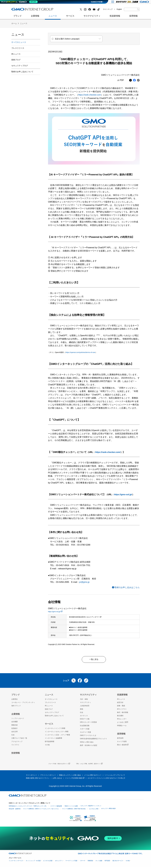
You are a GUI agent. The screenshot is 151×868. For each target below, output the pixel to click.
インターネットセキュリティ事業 (30, 10)
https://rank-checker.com (90, 95)
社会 (82, 714)
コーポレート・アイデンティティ (23, 704)
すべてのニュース (19, 42)
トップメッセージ (18, 720)
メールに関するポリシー (93, 776)
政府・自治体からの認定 (89, 747)
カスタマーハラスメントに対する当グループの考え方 (106, 779)
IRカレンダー (122, 720)
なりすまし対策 (94, 810)
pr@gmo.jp (84, 582)
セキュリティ (59, 862)
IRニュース (16, 54)
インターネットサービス (16, 862)
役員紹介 (15, 730)
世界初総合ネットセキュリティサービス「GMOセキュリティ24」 (28, 807)
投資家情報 (115, 17)
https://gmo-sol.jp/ (123, 494)
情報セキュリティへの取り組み (70, 776)
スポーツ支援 (85, 730)
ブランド (18, 17)
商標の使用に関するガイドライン (38, 779)
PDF (122, 80)
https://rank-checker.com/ (108, 452)
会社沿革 (15, 733)
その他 (47, 746)
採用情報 (133, 17)
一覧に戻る (94, 660)
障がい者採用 (123, 746)
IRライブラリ (122, 710)
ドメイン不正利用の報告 (75, 779)
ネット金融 (99, 862)
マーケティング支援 (71, 862)
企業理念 (15, 700)
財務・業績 (121, 707)
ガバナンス (84, 717)
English (119, 9)
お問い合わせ (57, 779)
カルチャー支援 (85, 733)
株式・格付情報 (123, 714)
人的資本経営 (85, 707)
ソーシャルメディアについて (115, 776)
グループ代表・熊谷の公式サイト (59, 765)
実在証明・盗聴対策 (15, 810)
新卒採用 (120, 739)
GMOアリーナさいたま (88, 737)
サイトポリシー (32, 776)
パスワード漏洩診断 (56, 807)
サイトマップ (108, 9)
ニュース (53, 17)
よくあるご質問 (123, 723)
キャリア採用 (122, 743)
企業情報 (35, 17)
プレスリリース (18, 48)
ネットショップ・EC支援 (33, 862)
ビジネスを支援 (48, 862)
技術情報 (16, 754)
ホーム (14, 23)
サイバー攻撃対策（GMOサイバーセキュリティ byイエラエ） (41, 810)
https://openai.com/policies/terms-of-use (80, 352)
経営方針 (120, 704)
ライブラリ (15, 746)
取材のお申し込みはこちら (127, 587)
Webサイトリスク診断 (71, 807)
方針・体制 (84, 700)
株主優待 (120, 717)
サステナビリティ (92, 17)
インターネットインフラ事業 (55, 730)
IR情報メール (122, 727)
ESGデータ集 (85, 720)
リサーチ (82, 862)
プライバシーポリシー (48, 776)
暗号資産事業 (50, 743)
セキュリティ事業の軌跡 (108, 810)
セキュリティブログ (68, 10)
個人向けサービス (118, 862)
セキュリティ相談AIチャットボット (91, 807)
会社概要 (15, 723)
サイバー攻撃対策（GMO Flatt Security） (74, 810)
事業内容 (15, 726)
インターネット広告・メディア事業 (57, 736)
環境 (82, 710)
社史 (50, 10)
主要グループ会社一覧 (19, 739)
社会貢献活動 (85, 727)
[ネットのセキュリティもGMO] (20, 2)
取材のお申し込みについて (22, 72)
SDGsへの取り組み (87, 743)
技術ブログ (19, 10)
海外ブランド (16, 707)
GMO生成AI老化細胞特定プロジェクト (94, 740)
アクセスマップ (17, 743)
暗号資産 (107, 862)
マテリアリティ (85, 704)
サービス (70, 17)
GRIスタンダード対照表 (88, 723)
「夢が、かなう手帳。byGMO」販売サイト (89, 765)
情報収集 (90, 862)
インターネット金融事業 (70, 10)
